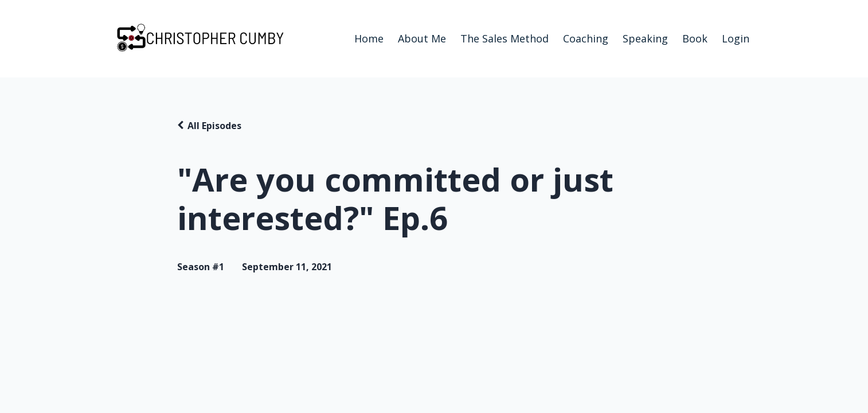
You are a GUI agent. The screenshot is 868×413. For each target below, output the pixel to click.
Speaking (645, 38)
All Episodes (214, 126)
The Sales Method (505, 38)
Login (736, 38)
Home (369, 38)
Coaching (586, 38)
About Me (422, 38)
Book (695, 38)
